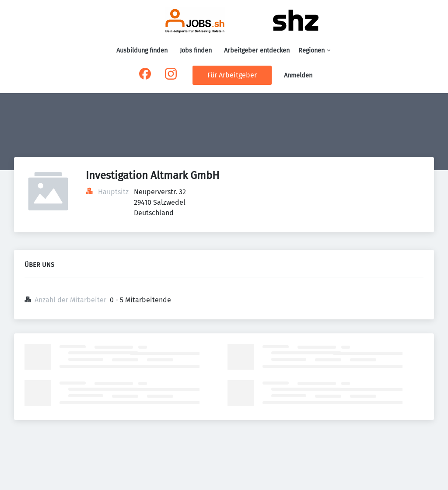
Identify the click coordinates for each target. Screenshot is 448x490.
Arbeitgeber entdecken (257, 51)
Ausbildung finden (142, 51)
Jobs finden (196, 51)
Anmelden (298, 75)
